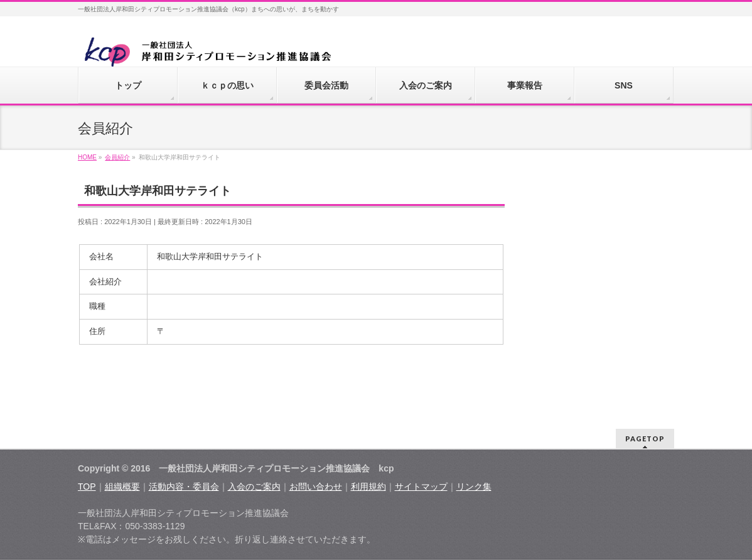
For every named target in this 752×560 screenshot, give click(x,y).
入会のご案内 (254, 487)
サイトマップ (421, 487)
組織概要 (122, 487)
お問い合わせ (316, 487)
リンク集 (474, 487)
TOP (87, 487)
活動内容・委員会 (184, 487)
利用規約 (368, 487)
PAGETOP (645, 439)
